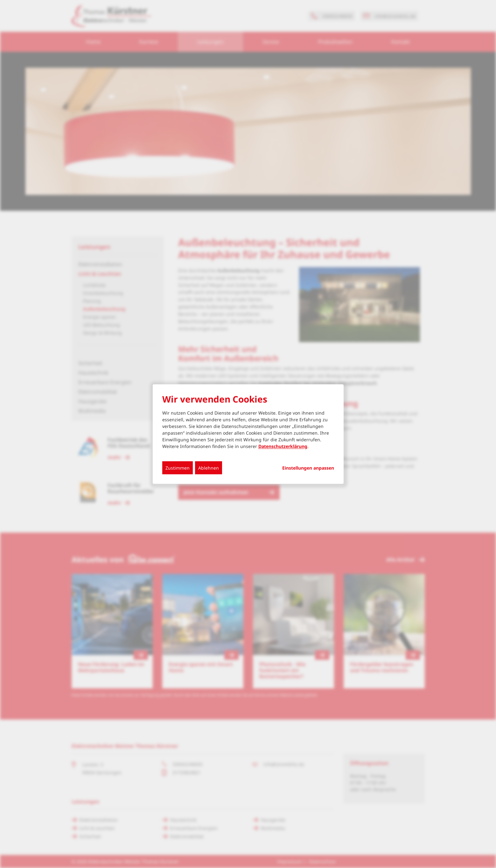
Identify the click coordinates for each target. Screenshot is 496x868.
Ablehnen (209, 468)
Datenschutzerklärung (283, 446)
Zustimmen (178, 468)
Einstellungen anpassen (308, 468)
